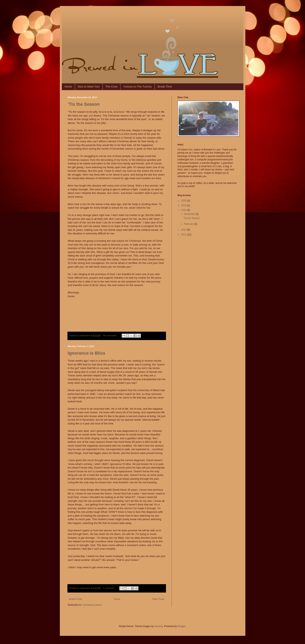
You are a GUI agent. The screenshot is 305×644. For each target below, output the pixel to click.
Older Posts (158, 599)
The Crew (112, 87)
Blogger (182, 626)
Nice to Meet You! (89, 87)
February (189, 224)
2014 (184, 210)
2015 (184, 205)
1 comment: (109, 588)
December (190, 214)
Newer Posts (76, 599)
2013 (184, 230)
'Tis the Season (84, 104)
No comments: (110, 335)
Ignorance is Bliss (87, 353)
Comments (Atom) (92, 605)
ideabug (159, 626)
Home (68, 87)
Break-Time (165, 87)
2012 (184, 235)
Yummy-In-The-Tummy (138, 87)
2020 (184, 201)
